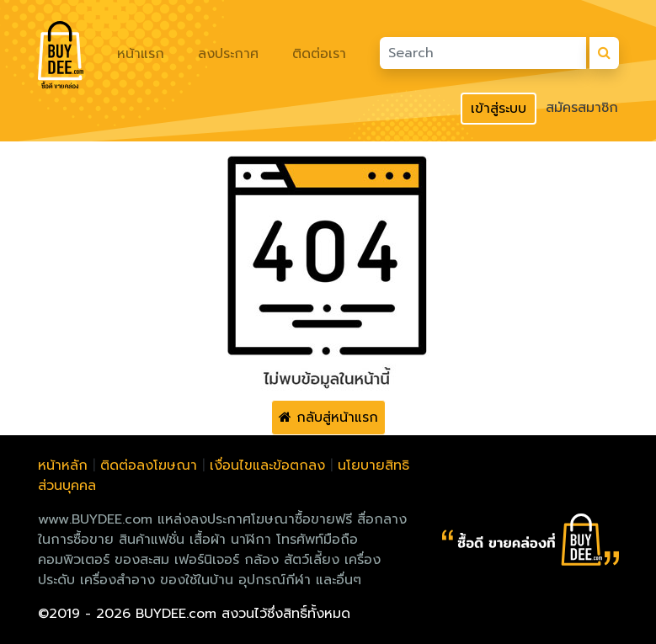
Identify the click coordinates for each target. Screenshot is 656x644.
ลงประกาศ (228, 54)
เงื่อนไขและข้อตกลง (267, 466)
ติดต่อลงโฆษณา (149, 466)
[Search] (483, 53)
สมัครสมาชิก (582, 108)
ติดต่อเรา (319, 54)
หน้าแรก (141, 54)
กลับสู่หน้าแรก (328, 418)
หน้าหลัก (63, 466)
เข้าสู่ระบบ (499, 109)
